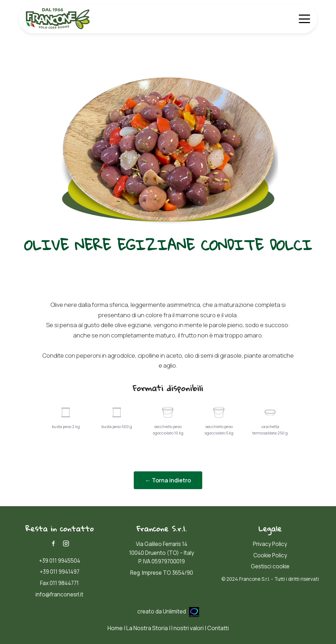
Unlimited (181, 611)
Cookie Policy (270, 555)
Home (115, 628)
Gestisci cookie (270, 566)
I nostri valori (188, 628)
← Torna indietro (168, 480)
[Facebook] (53, 543)
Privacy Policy (270, 544)
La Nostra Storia (147, 628)
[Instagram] (66, 543)
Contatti (218, 628)
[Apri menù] (304, 19)
